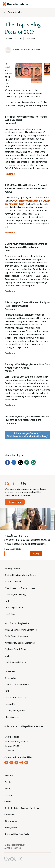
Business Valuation (13, 582)
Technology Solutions (14, 608)
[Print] (33, 464)
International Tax (12, 717)
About (7, 789)
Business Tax (10, 678)
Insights (8, 795)
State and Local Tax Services (17, 685)
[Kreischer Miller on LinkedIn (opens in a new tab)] (11, 763)
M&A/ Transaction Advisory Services (20, 588)
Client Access (10, 821)
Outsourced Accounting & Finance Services (24, 726)
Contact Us (15, 502)
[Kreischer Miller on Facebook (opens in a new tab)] (6, 763)
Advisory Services (12, 569)
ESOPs (7, 601)
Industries (9, 776)
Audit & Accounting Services (17, 624)
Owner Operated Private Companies (21, 630)
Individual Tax (10, 704)
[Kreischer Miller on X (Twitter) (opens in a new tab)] (16, 763)
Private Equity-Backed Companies (20, 643)
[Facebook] (7, 464)
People (8, 782)
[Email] (27, 464)
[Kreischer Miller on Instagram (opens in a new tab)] (21, 763)
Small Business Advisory (15, 662)
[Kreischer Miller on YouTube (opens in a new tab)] (26, 763)
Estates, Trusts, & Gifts (15, 711)
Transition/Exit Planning (15, 595)
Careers (8, 802)
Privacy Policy (10, 828)
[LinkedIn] (14, 464)
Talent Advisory (11, 614)
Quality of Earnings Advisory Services (21, 575)
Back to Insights (15, 12)
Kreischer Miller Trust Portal (17, 834)
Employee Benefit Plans (15, 649)
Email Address (13, 549)
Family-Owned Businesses (16, 636)
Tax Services (10, 672)
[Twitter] (20, 464)
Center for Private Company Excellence (22, 808)
